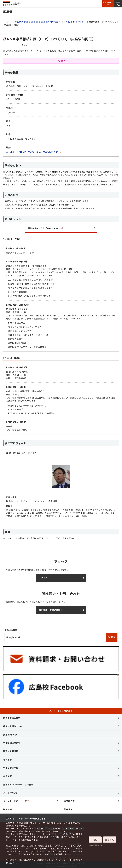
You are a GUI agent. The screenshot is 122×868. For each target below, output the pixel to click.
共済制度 (7, 776)
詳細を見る (94, 845)
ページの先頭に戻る (63, 711)
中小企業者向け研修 (74, 22)
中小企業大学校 (20, 22)
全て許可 (110, 840)
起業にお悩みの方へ (13, 726)
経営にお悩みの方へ (13, 718)
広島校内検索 (11, 630)
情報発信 (68, 809)
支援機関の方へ (11, 735)
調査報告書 (69, 801)
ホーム (6, 22)
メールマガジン (11, 793)
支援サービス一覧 (108, 4)
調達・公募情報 (11, 751)
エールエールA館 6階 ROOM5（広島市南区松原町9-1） (34, 152)
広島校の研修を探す (51, 22)
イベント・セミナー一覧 (16, 801)
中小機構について (12, 743)
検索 (112, 637)
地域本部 (7, 759)
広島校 (35, 22)
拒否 (95, 840)
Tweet (25, 45)
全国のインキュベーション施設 (18, 784)
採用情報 (7, 809)
